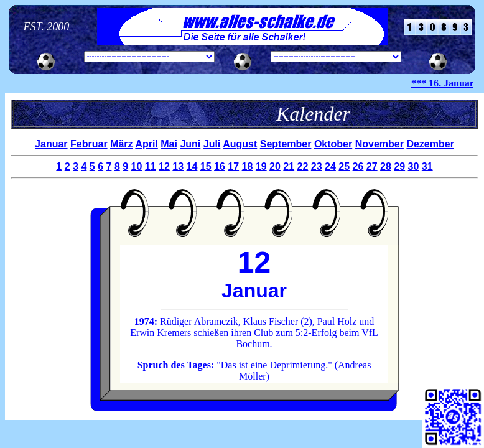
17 (233, 166)
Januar (51, 144)
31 (427, 166)
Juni (190, 144)
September (286, 144)
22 (303, 166)
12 (164, 166)
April (146, 144)
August (240, 144)
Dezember (430, 144)
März (121, 144)
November (379, 144)
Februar (89, 144)
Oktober (333, 144)
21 (289, 166)
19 (261, 166)
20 (275, 166)
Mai (169, 144)
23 (317, 166)
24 (330, 166)
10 (137, 166)
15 (206, 166)
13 (178, 166)
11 (151, 166)
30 (414, 166)
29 (399, 166)
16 (220, 166)
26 (358, 166)
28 (386, 166)
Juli (212, 144)
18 (248, 166)
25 (344, 166)
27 (372, 166)
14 (192, 166)
